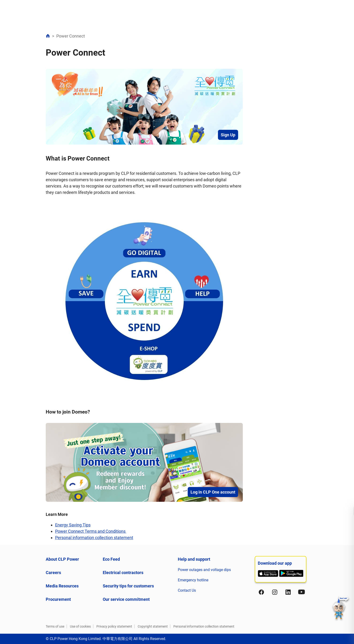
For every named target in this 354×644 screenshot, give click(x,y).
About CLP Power (62, 559)
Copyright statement (153, 626)
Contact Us (187, 590)
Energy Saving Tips (73, 525)
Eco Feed (111, 559)
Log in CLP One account (213, 492)
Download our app (275, 563)
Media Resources (62, 586)
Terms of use (55, 626)
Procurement (58, 599)
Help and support (194, 559)
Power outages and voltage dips (204, 570)
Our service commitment (126, 599)
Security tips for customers (128, 586)
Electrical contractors (123, 573)
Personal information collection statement (94, 538)
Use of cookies (80, 626)
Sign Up (228, 135)
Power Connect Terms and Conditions (91, 531)
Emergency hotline (193, 580)
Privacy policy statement (114, 626)
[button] (341, 609)
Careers (53, 573)
